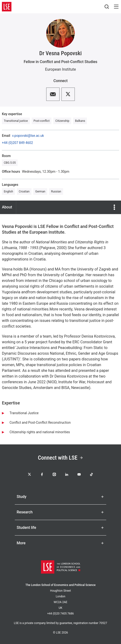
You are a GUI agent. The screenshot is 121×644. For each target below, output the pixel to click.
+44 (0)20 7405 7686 (60, 614)
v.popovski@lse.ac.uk (28, 136)
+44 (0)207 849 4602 (17, 143)
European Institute (60, 69)
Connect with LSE (60, 458)
